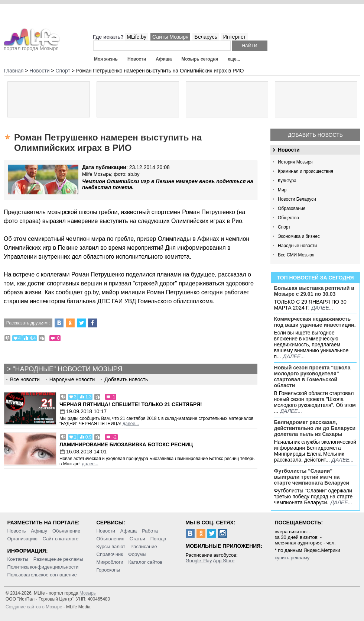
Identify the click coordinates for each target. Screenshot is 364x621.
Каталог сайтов (146, 562)
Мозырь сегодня (200, 59)
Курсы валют (111, 546)
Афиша (164, 59)
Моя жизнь (106, 59)
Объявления (110, 539)
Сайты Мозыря (170, 37)
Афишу (39, 531)
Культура (287, 181)
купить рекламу (292, 558)
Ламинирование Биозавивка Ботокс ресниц (126, 444)
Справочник (110, 554)
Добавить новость (315, 135)
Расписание (144, 546)
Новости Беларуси (297, 199)
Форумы (137, 554)
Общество (288, 218)
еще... (234, 59)
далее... (322, 308)
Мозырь (88, 593)
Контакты (18, 559)
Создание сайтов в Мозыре (34, 607)
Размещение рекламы (58, 559)
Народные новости (297, 246)
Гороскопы (108, 570)
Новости (137, 59)
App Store (224, 561)
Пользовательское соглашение (42, 575)
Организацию (22, 539)
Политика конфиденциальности (43, 567)
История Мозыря (295, 162)
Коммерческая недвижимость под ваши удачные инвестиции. (315, 322)
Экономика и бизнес (299, 236)
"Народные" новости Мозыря (67, 369)
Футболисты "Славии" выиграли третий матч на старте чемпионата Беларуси (312, 477)
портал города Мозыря (32, 46)
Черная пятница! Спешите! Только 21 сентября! (131, 404)
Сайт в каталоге (61, 539)
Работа (150, 531)
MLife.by (136, 37)
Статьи (137, 539)
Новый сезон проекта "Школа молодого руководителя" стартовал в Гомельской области (312, 376)
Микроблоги (110, 562)
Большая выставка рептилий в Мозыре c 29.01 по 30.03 (314, 291)
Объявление (66, 531)
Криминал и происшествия (305, 171)
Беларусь (206, 37)
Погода (158, 539)
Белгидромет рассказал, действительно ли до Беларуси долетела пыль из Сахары (315, 428)
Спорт (284, 227)
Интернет (235, 37)
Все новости (25, 379)
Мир (282, 190)
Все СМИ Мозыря (296, 255)
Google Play (199, 561)
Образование (292, 208)
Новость (17, 531)
